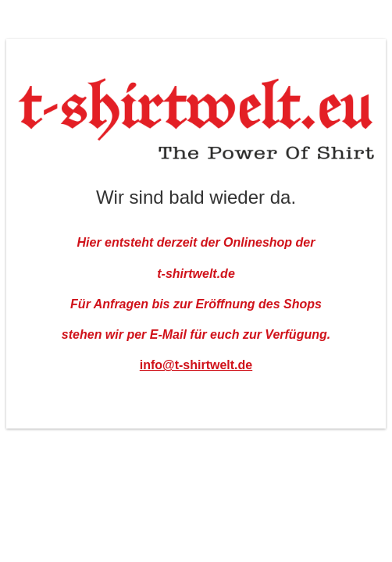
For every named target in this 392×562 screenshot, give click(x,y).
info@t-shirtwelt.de (196, 365)
